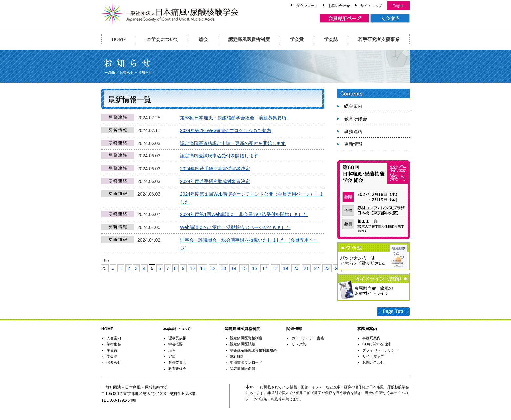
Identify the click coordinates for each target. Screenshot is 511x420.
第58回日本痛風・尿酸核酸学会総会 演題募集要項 (233, 118)
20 (296, 268)
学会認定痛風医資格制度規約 (253, 350)
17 (265, 268)
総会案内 (353, 106)
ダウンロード (307, 6)
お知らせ (127, 72)
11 (203, 268)
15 (244, 268)
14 (234, 268)
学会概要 (175, 344)
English (399, 6)
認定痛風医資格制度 (249, 40)
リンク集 (299, 344)
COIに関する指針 (377, 344)
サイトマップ (371, 6)
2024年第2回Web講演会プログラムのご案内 (225, 130)
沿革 (172, 350)
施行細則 (237, 356)
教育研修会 (356, 119)
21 (306, 268)
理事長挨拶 (177, 338)
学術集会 (114, 344)
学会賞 (297, 40)
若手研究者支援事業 (379, 40)
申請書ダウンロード (246, 362)
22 (317, 268)
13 (223, 268)
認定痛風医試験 (243, 344)
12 (213, 268)
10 (193, 268)
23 (327, 268)
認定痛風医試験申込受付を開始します (219, 156)
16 (255, 268)
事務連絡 (353, 131)
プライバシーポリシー (380, 350)
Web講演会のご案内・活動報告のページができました (235, 227)
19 (286, 268)
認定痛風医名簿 (243, 369)
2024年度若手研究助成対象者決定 (215, 181)
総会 (203, 40)
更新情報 (353, 144)
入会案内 (114, 338)
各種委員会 (177, 362)
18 (275, 268)
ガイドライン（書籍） (310, 338)
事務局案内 (371, 338)
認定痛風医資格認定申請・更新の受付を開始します (233, 143)
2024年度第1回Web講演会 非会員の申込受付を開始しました (244, 214)
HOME (119, 40)
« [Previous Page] (113, 268)
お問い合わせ (339, 6)
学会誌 (331, 40)
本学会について (163, 40)
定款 (172, 356)
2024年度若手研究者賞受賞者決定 (215, 169)
